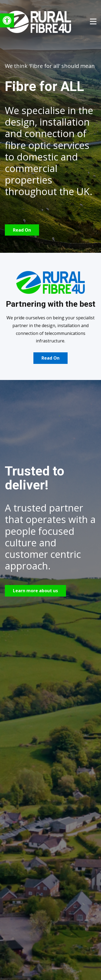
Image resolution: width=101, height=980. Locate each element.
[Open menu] (93, 21)
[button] (7, 20)
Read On (22, 230)
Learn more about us (35, 591)
